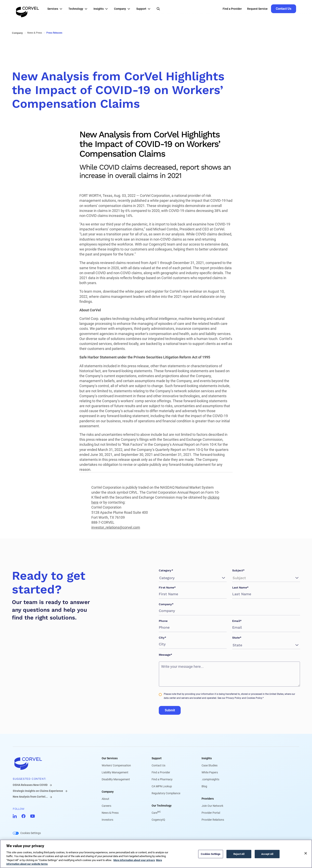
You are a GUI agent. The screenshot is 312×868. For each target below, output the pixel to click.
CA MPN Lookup (162, 786)
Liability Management (115, 772)
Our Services (110, 758)
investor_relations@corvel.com (116, 527)
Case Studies (210, 765)
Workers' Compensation (116, 765)
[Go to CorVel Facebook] (23, 816)
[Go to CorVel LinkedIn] (15, 816)
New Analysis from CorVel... (30, 797)
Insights (207, 758)
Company (108, 792)
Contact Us (158, 765)
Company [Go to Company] (17, 33)
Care (156, 813)
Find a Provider (161, 772)
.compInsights (210, 779)
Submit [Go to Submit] (170, 710)
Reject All (239, 854)
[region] (156, 854)
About (105, 799)
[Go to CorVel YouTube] (33, 816)
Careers (106, 806)
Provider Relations (213, 820)
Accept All (267, 854)
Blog (204, 786)
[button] (56, 9)
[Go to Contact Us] (284, 9)
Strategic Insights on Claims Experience (38, 791)
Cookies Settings (31, 833)
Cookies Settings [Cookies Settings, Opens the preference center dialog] (211, 854)
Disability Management (116, 779)
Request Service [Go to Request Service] (257, 9)
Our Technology (162, 806)
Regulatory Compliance (166, 793)
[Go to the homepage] (27, 9)
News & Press (110, 813)
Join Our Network (212, 806)
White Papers (210, 772)
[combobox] (160, 578)
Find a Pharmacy (162, 779)
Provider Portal (211, 813)
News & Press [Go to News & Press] (35, 33)
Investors (107, 820)
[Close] (306, 853)
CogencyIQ (158, 820)
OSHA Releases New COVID (30, 785)
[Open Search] (158, 9)
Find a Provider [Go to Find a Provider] (232, 9)
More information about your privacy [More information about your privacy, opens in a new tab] (134, 860)
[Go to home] (51, 763)
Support (157, 758)
